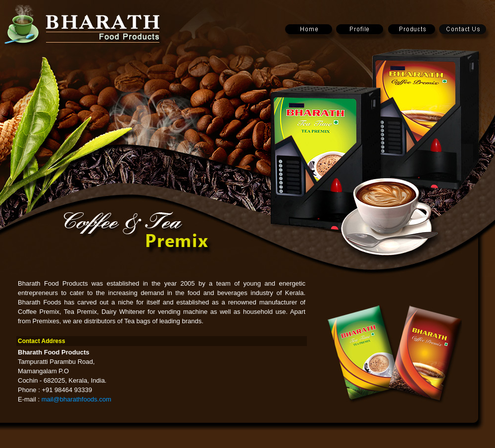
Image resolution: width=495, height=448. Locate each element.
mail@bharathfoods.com (76, 399)
